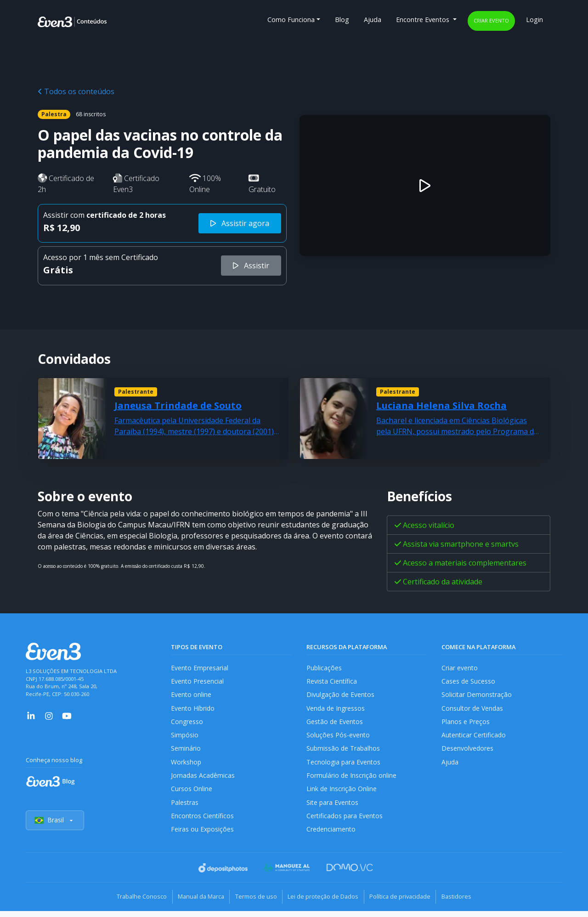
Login (534, 20)
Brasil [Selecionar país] (55, 827)
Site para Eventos (333, 808)
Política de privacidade (406, 903)
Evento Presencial (198, 682)
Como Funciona (291, 20)
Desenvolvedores (468, 752)
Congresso (187, 724)
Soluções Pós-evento (338, 738)
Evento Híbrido (194, 710)
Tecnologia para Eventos (344, 766)
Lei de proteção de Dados (325, 903)
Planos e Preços (466, 724)
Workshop (186, 766)
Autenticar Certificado (475, 738)
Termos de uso (254, 903)
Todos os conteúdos (76, 91)
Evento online (191, 696)
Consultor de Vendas (473, 710)
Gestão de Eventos (335, 724)
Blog (342, 20)
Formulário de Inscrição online (352, 780)
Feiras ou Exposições (203, 836)
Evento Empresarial (200, 668)
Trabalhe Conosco (131, 903)
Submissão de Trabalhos (344, 752)
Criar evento (491, 20)
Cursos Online (192, 794)
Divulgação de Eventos (341, 696)
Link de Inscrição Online (342, 794)
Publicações (324, 668)
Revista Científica (332, 682)
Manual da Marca (195, 903)
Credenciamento (331, 836)
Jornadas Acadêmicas (203, 780)
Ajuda (373, 20)
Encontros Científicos (203, 822)
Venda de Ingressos (336, 710)
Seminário (186, 752)
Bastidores (467, 903)
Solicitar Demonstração (477, 696)
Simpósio (185, 738)
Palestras (185, 808)
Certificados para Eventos (345, 822)
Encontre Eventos (424, 20)
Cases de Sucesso (469, 682)
